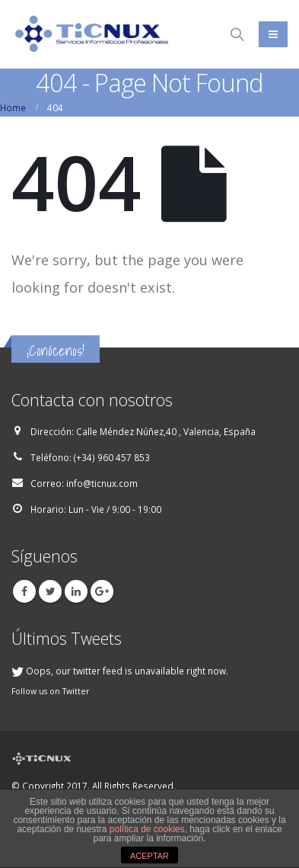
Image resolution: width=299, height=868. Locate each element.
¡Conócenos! (56, 351)
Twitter (50, 591)
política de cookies (147, 829)
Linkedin (76, 591)
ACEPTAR (149, 856)
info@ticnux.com (102, 483)
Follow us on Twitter (51, 691)
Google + (102, 591)
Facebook (24, 591)
